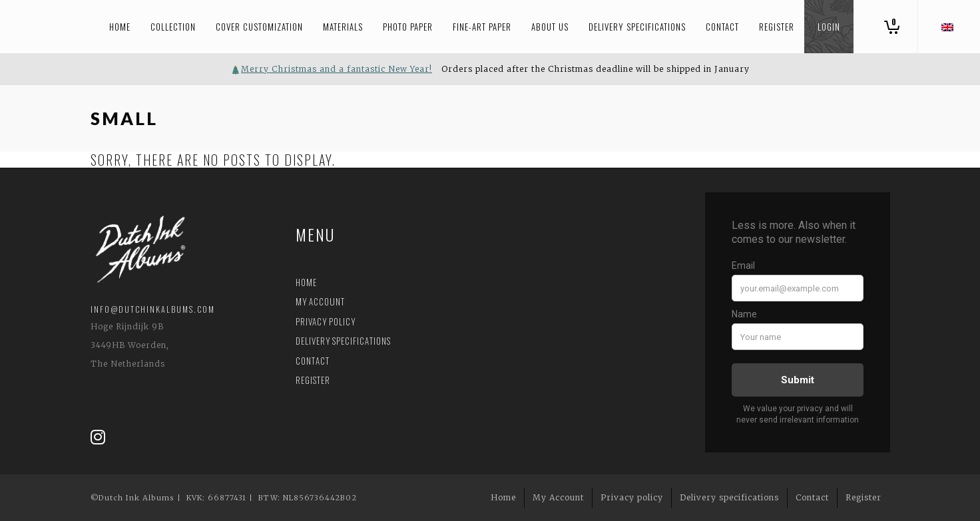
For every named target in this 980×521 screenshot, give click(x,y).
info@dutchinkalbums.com (153, 309)
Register (313, 380)
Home (306, 282)
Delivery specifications (343, 341)
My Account (320, 302)
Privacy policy (326, 322)
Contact (313, 361)
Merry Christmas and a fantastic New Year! (337, 69)
